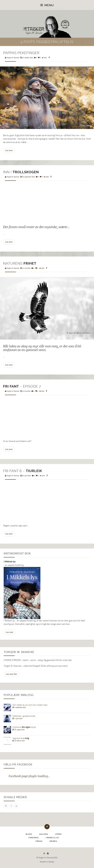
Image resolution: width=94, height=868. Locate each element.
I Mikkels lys (52, 838)
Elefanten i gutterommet (24, 716)
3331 (44, 58)
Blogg (29, 834)
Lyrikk (58, 834)
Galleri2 (44, 834)
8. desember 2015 (20, 707)
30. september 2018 (27, 177)
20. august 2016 (19, 730)
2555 (42, 391)
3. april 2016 (18, 719)
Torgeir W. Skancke (12, 58)
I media (39, 841)
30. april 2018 (26, 476)
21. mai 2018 (25, 268)
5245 (42, 268)
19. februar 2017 (20, 741)
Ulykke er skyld (24, 727)
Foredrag (34, 838)
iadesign (51, 862)
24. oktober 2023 (27, 58)
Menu (47, 5)
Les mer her (11, 674)
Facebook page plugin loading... (29, 776)
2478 (42, 476)
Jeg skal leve (21, 738)
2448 (46, 177)
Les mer (9, 150)
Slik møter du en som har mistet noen (30, 705)
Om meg (53, 841)
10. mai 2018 (25, 391)
